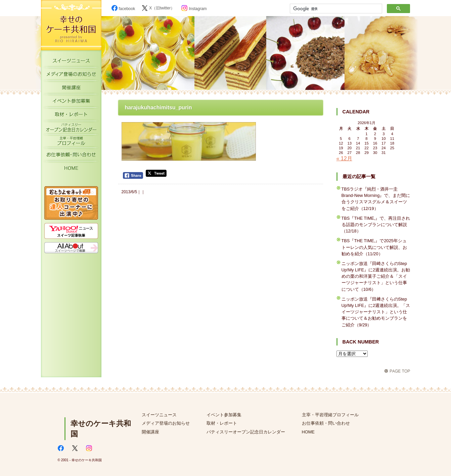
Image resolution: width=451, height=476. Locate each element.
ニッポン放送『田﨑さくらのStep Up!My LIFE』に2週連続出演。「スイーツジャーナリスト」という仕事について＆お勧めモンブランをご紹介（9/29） (376, 312)
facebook (123, 9)
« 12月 (344, 158)
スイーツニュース (71, 62)
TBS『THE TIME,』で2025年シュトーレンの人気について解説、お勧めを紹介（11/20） (374, 247)
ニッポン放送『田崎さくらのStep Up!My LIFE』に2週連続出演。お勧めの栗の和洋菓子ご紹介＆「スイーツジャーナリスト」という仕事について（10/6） (376, 276)
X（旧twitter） (158, 8)
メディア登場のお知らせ (71, 75)
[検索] (335, 9)
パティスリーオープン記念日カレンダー (71, 129)
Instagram (194, 9)
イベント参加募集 (71, 102)
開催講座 (71, 89)
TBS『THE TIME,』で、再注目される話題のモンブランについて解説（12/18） (376, 225)
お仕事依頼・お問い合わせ (71, 156)
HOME (71, 169)
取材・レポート (71, 116)
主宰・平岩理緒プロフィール (71, 143)
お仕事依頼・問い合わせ (326, 423)
